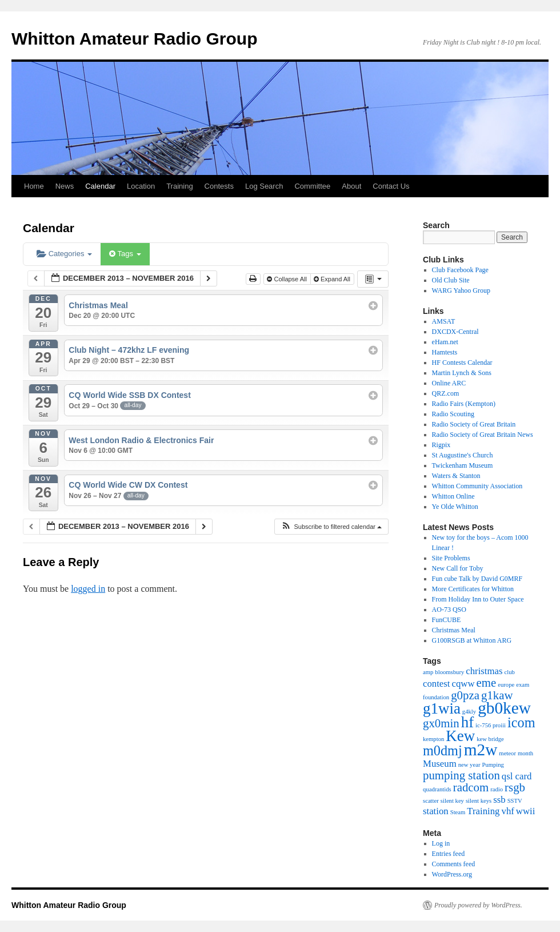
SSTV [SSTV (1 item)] (515, 801)
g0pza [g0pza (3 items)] (465, 695)
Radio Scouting (453, 414)
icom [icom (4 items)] (521, 722)
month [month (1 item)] (525, 753)
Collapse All (288, 279)
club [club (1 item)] (510, 672)
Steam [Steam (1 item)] (458, 812)
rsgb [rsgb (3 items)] (515, 787)
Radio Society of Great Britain (474, 424)
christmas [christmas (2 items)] (484, 671)
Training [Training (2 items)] (483, 811)
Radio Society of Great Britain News (483, 435)
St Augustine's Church (463, 455)
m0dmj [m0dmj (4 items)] (443, 750)
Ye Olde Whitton (455, 507)
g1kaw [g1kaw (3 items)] (497, 695)
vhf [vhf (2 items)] (508, 811)
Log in (441, 843)
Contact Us (391, 186)
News (65, 186)
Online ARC (449, 383)
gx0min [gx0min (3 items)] (441, 723)
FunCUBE (447, 620)
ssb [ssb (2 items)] (499, 800)
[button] (331, 527)
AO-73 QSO (449, 610)
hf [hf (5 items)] (467, 722)
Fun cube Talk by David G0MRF (477, 579)
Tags (125, 254)
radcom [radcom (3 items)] (471, 787)
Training (179, 186)
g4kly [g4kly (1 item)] (469, 712)
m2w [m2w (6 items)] (481, 750)
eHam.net (445, 342)
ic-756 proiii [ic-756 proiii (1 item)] (491, 725)
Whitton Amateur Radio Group (135, 39)
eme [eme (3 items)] (487, 683)
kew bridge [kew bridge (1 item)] (490, 739)
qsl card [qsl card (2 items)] (517, 776)
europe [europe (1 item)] (506, 685)
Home (34, 186)
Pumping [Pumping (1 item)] (493, 765)
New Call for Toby (458, 568)
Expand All (333, 279)
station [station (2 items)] (436, 811)
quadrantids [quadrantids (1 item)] (437, 789)
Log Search (264, 186)
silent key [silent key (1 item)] (452, 801)
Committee (312, 186)
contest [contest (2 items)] (437, 684)
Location (141, 186)
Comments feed (454, 864)
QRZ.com (446, 393)
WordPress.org (452, 874)
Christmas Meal (454, 630)
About (351, 186)
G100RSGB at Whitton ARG (472, 640)
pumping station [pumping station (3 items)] (461, 775)
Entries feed (449, 854)
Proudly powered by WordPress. (478, 905)
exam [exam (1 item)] (523, 685)
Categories (64, 254)
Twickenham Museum (463, 465)
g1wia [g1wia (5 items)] (442, 708)
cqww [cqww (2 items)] (463, 684)
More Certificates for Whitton (473, 589)
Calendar (100, 186)
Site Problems (451, 558)
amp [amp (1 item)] (428, 672)
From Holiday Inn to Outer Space (478, 599)
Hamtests (445, 352)
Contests (219, 186)
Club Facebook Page (460, 270)
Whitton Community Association (477, 486)
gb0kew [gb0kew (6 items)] (504, 708)
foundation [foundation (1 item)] (436, 697)
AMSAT (444, 321)
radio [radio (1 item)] (497, 789)
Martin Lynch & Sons (462, 373)
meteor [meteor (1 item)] (507, 753)
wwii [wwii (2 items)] (526, 811)
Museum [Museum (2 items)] (440, 764)
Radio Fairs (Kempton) (464, 404)
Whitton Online (453, 496)
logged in (88, 589)
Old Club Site (451, 280)
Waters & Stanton (456, 476)
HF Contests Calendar (462, 363)
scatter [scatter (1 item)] (431, 801)
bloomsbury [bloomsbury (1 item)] (449, 672)
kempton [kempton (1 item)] (433, 739)
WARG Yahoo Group (461, 290)
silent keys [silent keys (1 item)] (479, 801)
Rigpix (441, 445)
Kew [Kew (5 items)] (460, 736)
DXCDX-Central (455, 332)
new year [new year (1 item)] (469, 765)
